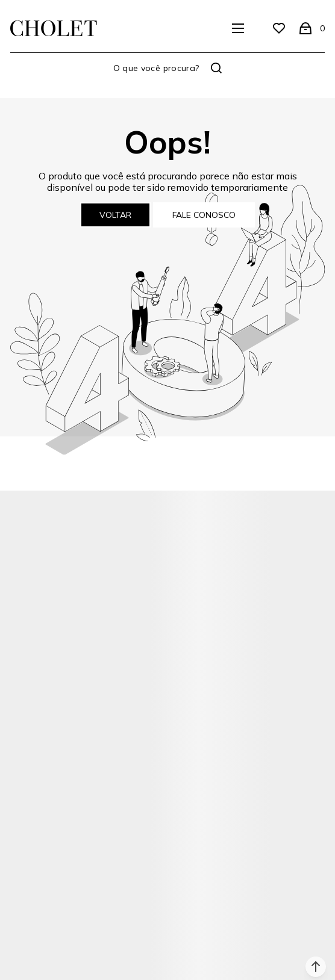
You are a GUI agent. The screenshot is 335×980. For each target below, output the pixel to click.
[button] (316, 967)
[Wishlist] (279, 28)
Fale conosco (204, 215)
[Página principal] (54, 28)
